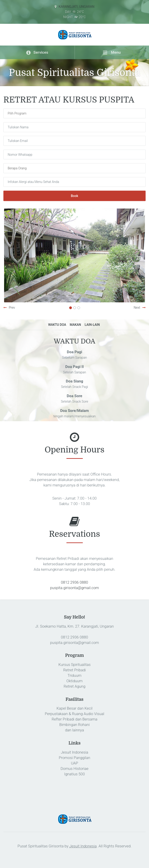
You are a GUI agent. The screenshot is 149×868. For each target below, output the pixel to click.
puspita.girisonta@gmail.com (74, 588)
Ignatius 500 (74, 774)
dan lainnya (74, 730)
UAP (75, 763)
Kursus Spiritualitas (74, 665)
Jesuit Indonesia (74, 752)
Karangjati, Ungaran (76, 7)
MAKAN (76, 325)
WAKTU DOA (57, 325)
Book (74, 196)
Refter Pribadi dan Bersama (75, 719)
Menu (112, 52)
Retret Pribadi (75, 670)
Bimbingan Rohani (74, 725)
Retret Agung (75, 686)
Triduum (74, 675)
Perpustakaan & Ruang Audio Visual (74, 714)
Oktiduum (74, 681)
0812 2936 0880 (75, 582)
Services (37, 52)
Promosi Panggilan (74, 758)
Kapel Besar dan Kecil (74, 708)
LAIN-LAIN (92, 325)
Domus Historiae (74, 769)
